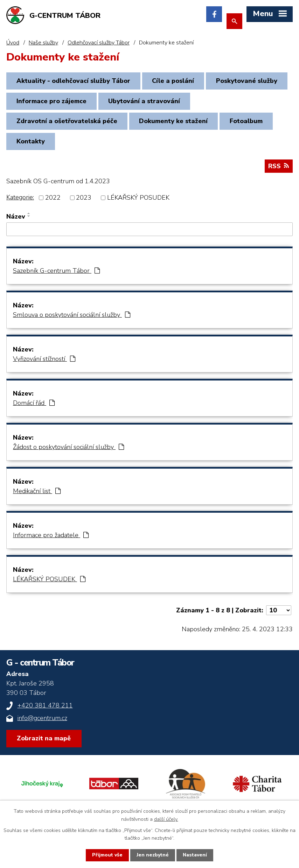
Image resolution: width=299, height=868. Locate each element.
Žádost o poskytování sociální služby (68, 449)
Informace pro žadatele (51, 538)
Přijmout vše (107, 855)
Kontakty (32, 144)
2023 (84, 200)
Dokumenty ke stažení (176, 123)
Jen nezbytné (152, 855)
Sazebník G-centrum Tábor (56, 273)
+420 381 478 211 (45, 708)
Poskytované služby (48, 102)
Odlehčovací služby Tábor (99, 43)
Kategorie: (20, 200)
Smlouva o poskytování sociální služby (72, 317)
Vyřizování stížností (44, 361)
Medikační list (37, 493)
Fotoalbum (251, 123)
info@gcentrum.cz (42, 720)
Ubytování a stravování (232, 102)
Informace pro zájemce (138, 102)
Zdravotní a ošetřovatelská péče (68, 123)
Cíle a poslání (176, 81)
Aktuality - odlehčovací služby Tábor (74, 81)
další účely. (166, 819)
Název (16, 219)
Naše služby (43, 43)
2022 (53, 200)
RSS (279, 169)
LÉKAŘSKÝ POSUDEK (138, 200)
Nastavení (195, 855)
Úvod (13, 43)
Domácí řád (34, 405)
